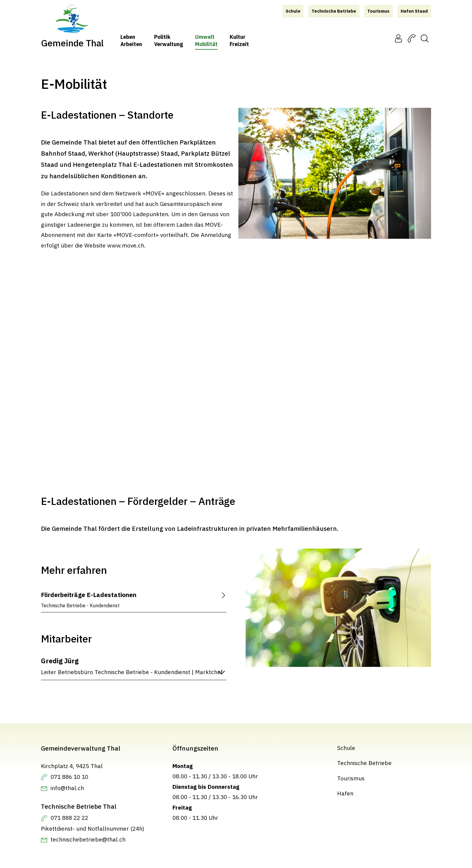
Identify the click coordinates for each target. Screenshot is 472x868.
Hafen (345, 793)
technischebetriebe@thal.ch (88, 839)
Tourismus (351, 778)
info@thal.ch (67, 788)
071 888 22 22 (69, 818)
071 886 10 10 (69, 776)
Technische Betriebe (364, 763)
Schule (346, 748)
